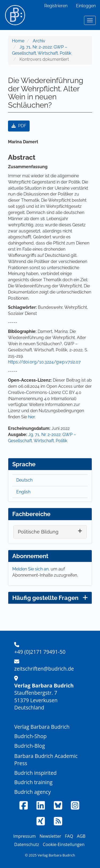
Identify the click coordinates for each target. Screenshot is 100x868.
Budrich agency (32, 792)
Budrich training (33, 782)
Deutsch (24, 480)
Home (18, 41)
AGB (81, 836)
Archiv (39, 41)
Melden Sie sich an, (31, 569)
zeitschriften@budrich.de (44, 669)
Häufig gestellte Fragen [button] (50, 598)
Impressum (25, 836)
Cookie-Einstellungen (64, 844)
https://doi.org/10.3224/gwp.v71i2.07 (44, 362)
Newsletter (50, 836)
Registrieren (56, 6)
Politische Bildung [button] (38, 532)
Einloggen (86, 6)
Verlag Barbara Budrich (42, 727)
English (23, 492)
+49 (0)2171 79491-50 (40, 652)
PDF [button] (19, 126)
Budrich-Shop (30, 736)
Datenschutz (27, 844)
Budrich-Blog (29, 746)
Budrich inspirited (35, 773)
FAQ (69, 836)
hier (31, 417)
